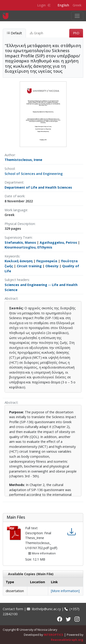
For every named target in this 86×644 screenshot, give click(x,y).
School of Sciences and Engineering (34, 174)
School (10, 169)
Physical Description (20, 224)
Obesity (52, 266)
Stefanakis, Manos (20, 242)
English (63, 5)
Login (44, 5)
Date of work (15, 196)
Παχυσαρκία (47, 261)
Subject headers (17, 280)
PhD (76, 33)
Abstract (11, 298)
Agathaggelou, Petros (58, 242)
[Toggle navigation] (77, 16)
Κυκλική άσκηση (19, 261)
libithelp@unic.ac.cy (44, 609)
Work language (16, 210)
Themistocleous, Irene (23, 160)
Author (10, 155)
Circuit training (29, 266)
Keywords (12, 256)
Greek (77, 5)
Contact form (13, 609)
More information (42, 553)
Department (14, 182)
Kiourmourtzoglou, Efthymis (28, 247)
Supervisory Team (18, 237)
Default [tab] (14, 33)
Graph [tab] (36, 33)
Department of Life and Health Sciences (38, 187)
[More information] (65, 591)
